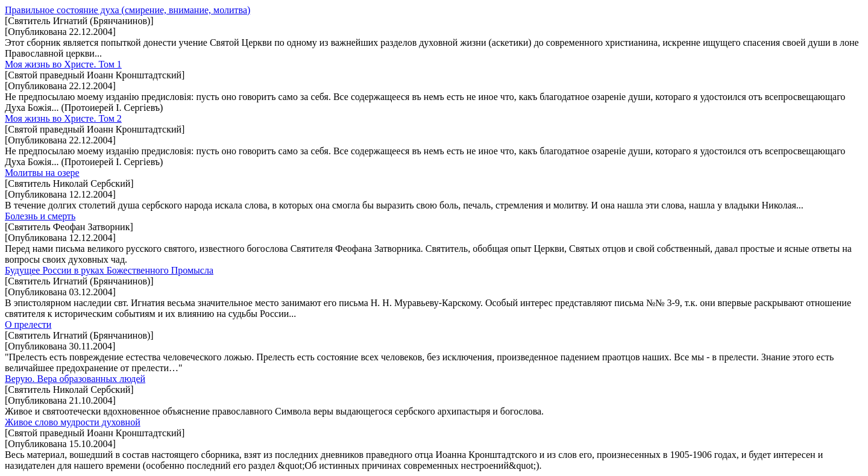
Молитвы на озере (42, 173)
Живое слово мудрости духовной (73, 422)
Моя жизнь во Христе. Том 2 (63, 118)
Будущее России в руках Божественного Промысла (109, 270)
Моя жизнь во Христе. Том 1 (63, 64)
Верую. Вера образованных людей (75, 379)
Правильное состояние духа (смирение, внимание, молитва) (127, 10)
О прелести (28, 324)
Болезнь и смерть (40, 216)
